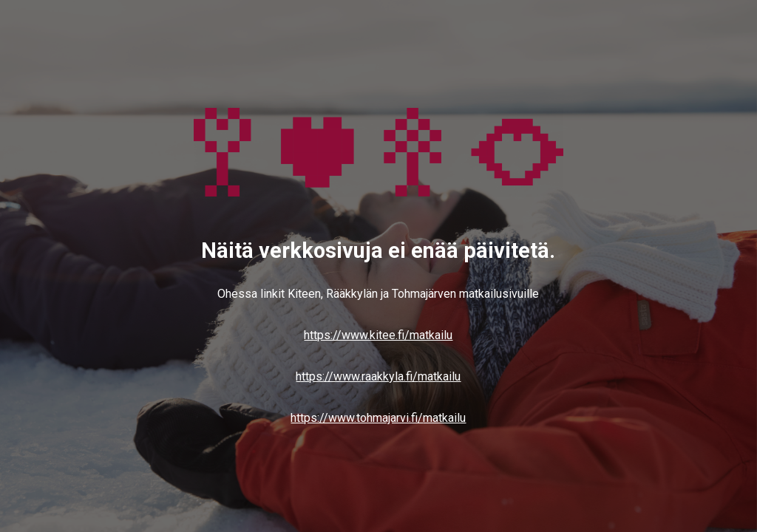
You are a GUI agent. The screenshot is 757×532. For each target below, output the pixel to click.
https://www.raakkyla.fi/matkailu (378, 376)
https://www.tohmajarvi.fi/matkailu (378, 418)
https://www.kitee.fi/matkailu (378, 335)
